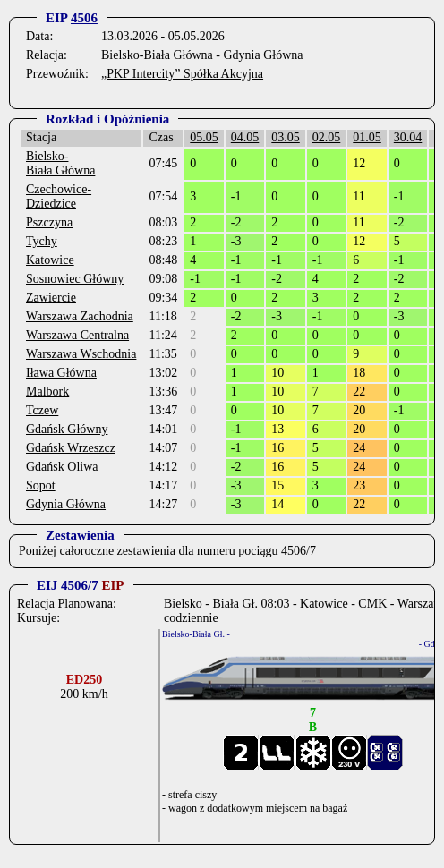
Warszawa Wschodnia (81, 354)
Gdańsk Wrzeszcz (71, 448)
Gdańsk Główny (67, 429)
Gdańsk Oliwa (62, 467)
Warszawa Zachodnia (80, 316)
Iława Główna (61, 373)
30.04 (408, 137)
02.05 (327, 137)
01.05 (367, 137)
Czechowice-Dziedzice (59, 196)
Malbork (47, 391)
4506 (84, 18)
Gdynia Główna (66, 504)
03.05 (286, 137)
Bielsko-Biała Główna (60, 163)
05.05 (204, 137)
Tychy (42, 241)
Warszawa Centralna (77, 335)
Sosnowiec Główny (75, 279)
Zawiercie (51, 298)
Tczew (42, 410)
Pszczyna (49, 222)
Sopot (41, 485)
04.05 (245, 137)
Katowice (50, 260)
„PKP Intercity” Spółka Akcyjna (182, 74)
